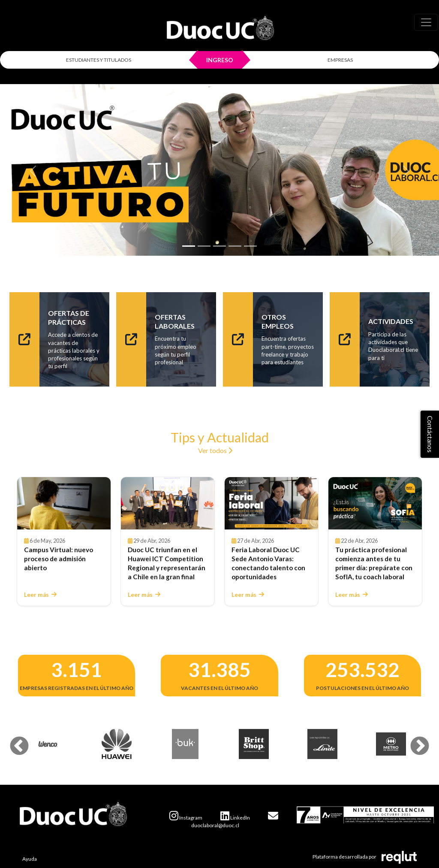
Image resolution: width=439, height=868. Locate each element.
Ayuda (30, 859)
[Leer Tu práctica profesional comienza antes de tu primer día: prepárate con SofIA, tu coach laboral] (375, 504)
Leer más (40, 595)
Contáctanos (430, 434)
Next (413, 740)
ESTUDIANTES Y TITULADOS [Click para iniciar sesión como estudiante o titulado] (99, 60)
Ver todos (215, 450)
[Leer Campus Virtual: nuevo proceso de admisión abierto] (64, 504)
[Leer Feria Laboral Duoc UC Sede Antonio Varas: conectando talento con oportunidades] (271, 504)
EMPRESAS (340, 60)
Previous (13, 740)
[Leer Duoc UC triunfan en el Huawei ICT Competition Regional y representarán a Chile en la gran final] (168, 504)
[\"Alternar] (426, 22)
